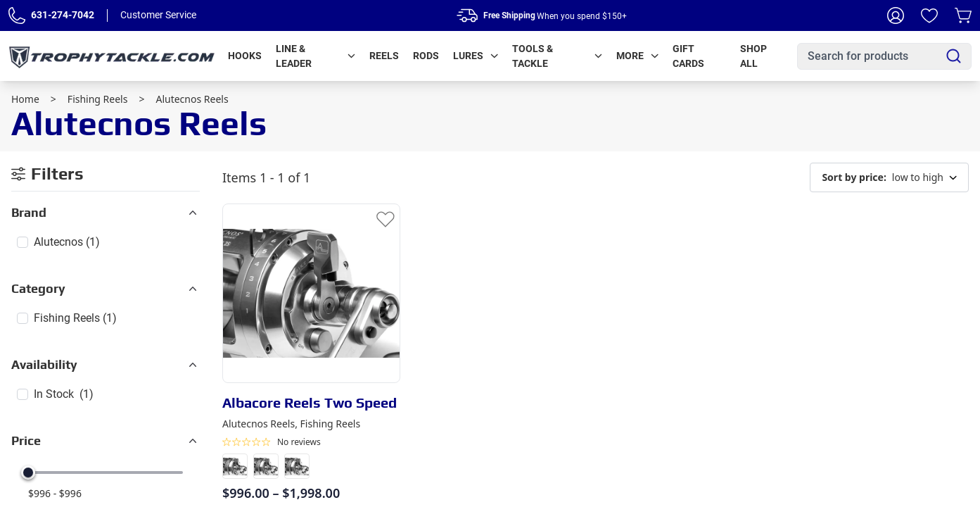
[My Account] (896, 15)
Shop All (753, 56)
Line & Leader (316, 56)
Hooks (245, 56)
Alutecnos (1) (67, 242)
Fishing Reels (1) (75, 318)
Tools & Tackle (557, 56)
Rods (426, 56)
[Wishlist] (929, 15)
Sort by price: (854, 177)
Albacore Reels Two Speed (310, 402)
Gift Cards (688, 56)
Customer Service (158, 15)
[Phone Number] (17, 15)
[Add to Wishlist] (386, 218)
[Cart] (963, 15)
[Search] (954, 56)
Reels (384, 56)
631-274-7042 (63, 15)
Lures (476, 56)
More (637, 56)
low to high (889, 177)
